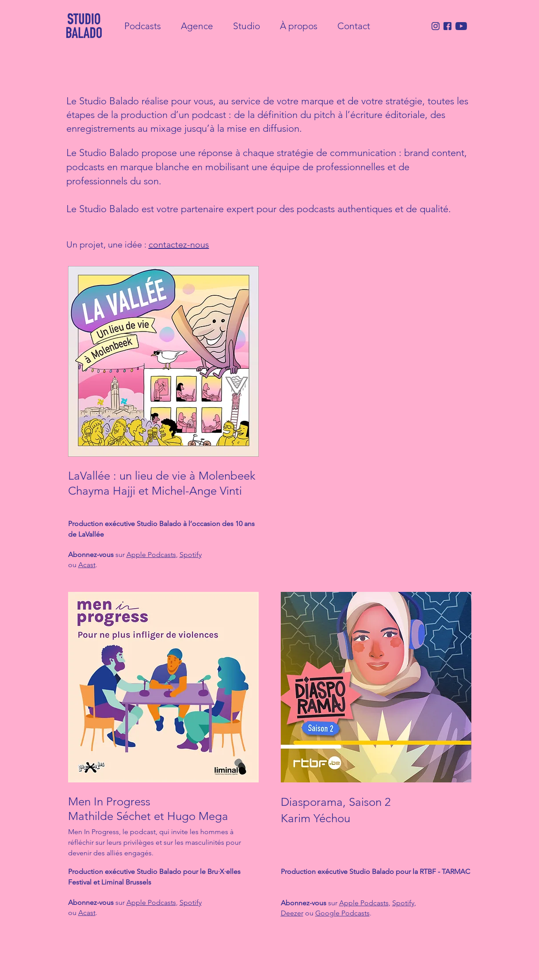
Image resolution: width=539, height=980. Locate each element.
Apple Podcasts (151, 555)
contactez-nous (179, 244)
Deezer (292, 913)
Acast (87, 565)
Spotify (191, 555)
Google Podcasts (342, 913)
